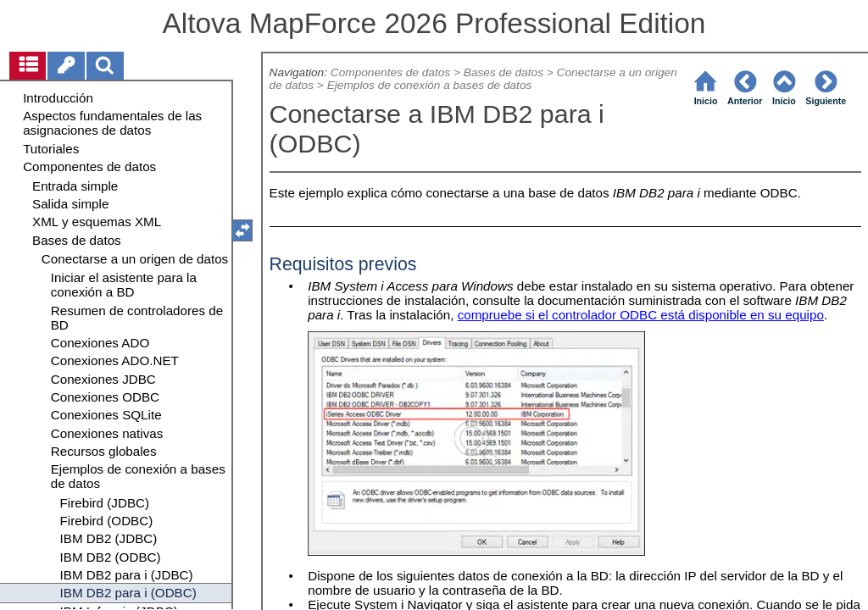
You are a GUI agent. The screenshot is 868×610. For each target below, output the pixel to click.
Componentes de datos (390, 72)
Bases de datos (504, 72)
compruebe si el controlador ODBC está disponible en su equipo (641, 315)
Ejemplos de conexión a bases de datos (430, 85)
